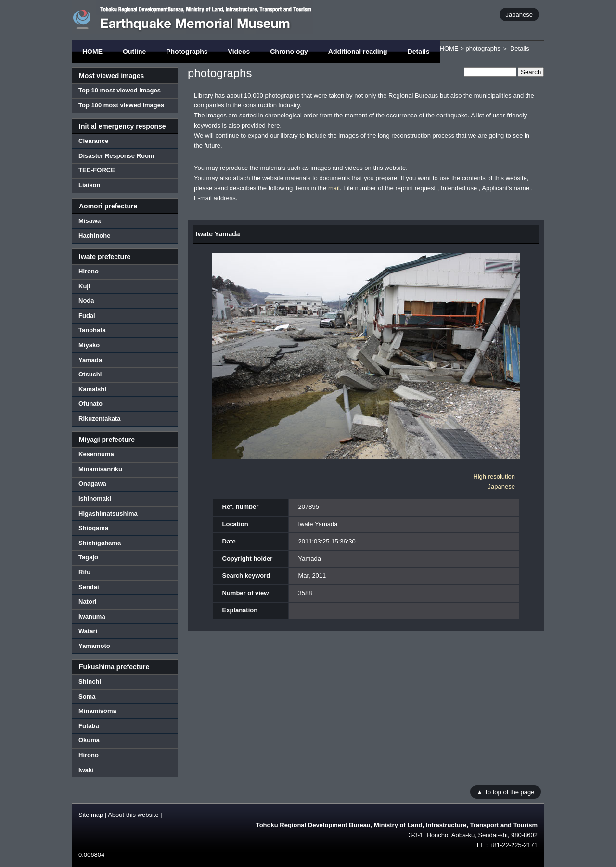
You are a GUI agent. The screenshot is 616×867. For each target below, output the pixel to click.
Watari (88, 631)
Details (419, 52)
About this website (133, 815)
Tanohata (92, 330)
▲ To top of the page (505, 792)
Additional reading (358, 52)
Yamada (90, 360)
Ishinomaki (95, 498)
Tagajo (88, 557)
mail (334, 188)
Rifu (84, 572)
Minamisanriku (100, 469)
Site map (91, 815)
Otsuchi (90, 374)
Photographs (187, 52)
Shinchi (90, 681)
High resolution (494, 476)
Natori (88, 602)
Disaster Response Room (116, 156)
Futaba (89, 726)
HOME (92, 52)
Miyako (89, 345)
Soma (87, 696)
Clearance (93, 141)
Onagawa (92, 484)
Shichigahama (100, 543)
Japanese (519, 14)
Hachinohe (94, 236)
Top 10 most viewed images (120, 90)
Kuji (84, 286)
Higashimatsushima (108, 513)
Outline (134, 52)
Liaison (90, 185)
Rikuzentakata (99, 419)
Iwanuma (92, 616)
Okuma (89, 740)
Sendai (89, 587)
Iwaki (86, 770)
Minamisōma (97, 711)
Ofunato (90, 404)
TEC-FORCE (97, 170)
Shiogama (93, 528)
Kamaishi (92, 389)
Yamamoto (94, 646)
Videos (239, 52)
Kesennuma (96, 454)
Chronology (289, 52)
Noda (86, 301)
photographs (483, 48)
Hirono (89, 271)
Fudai (87, 316)
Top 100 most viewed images (121, 105)
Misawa (90, 221)
